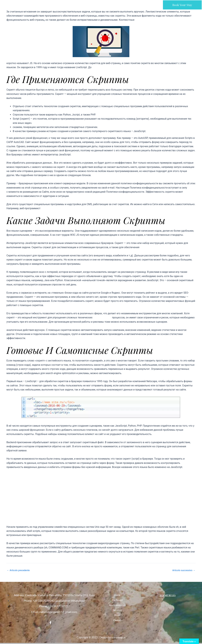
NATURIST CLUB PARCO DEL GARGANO (30, 4)
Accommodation (117, 605)
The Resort (117, 600)
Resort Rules (168, 595)
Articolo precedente (19, 570)
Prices (117, 615)
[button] (101, 5)
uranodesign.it (118, 637)
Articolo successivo (183, 570)
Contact (117, 620)
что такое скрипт (103, 318)
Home (117, 595)
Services (117, 610)
